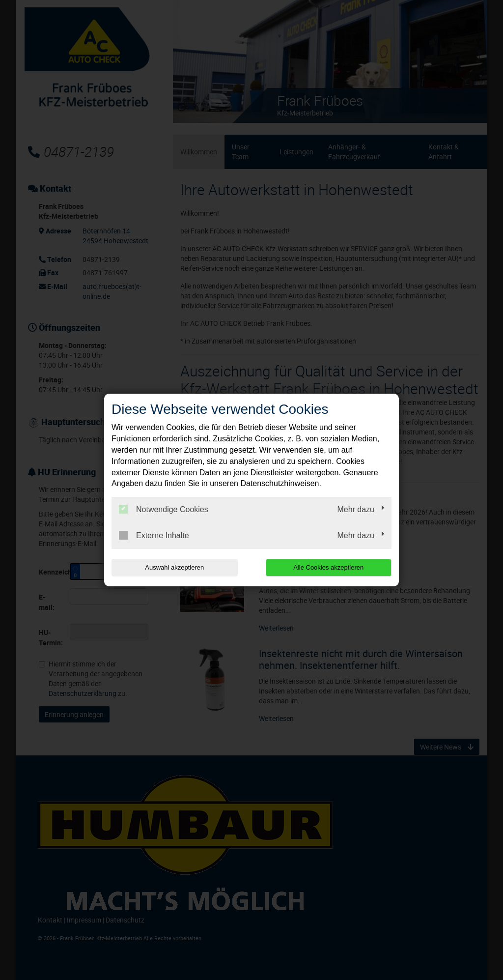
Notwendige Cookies (164, 509)
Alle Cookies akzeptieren (328, 567)
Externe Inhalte (154, 535)
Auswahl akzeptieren (174, 567)
